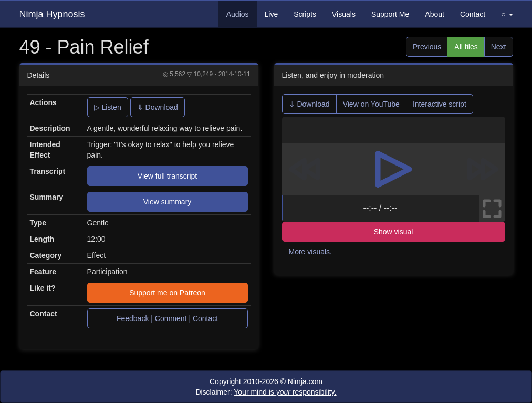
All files (466, 47)
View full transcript (167, 176)
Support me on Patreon (167, 293)
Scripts (305, 14)
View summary (168, 202)
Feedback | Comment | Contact (167, 318)
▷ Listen (108, 107)
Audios (238, 14)
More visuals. (310, 252)
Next (499, 47)
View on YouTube (371, 104)
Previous (427, 47)
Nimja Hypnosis (52, 14)
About (435, 14)
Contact (473, 14)
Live (272, 14)
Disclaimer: (266, 392)
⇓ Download (158, 107)
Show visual (394, 232)
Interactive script (440, 104)
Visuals (344, 14)
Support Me (390, 14)
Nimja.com (305, 381)
